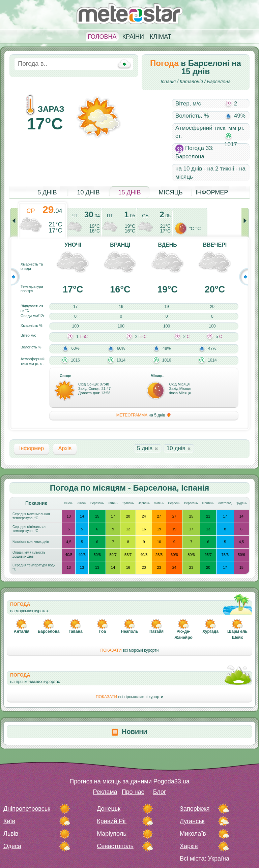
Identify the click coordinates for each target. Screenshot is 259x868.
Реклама (105, 792)
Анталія (22, 631)
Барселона (219, 82)
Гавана (75, 631)
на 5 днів (144, 415)
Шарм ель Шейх (237, 634)
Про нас (133, 792)
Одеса (12, 846)
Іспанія (168, 82)
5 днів (47, 192)
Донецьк (109, 809)
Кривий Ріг (112, 821)
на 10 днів (189, 169)
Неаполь (129, 631)
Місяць (170, 192)
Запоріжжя (195, 809)
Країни (133, 37)
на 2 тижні (221, 169)
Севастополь (115, 846)
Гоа (103, 631)
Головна (102, 37)
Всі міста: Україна (205, 859)
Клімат (161, 37)
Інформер (212, 192)
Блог (160, 792)
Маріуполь (111, 834)
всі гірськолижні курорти (129, 697)
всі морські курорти (130, 650)
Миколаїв (193, 834)
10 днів (88, 192)
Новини (135, 732)
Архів (65, 448)
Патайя (156, 631)
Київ (9, 821)
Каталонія (191, 82)
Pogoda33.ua (171, 781)
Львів (11, 834)
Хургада (210, 631)
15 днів (129, 192)
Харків (189, 846)
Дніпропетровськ (27, 809)
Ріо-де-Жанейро (183, 634)
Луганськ (192, 821)
